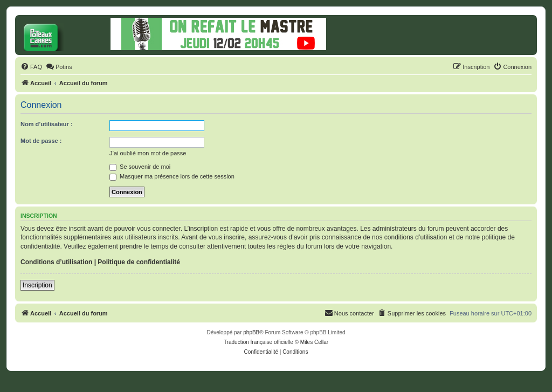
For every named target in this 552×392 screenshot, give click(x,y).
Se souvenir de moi (140, 167)
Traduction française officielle (258, 342)
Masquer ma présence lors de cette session (172, 176)
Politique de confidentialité (139, 262)
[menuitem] (31, 67)
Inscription (37, 285)
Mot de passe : (41, 141)
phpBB (251, 332)
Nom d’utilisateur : (47, 124)
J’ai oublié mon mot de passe (148, 153)
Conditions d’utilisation (56, 262)
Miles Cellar (314, 342)
